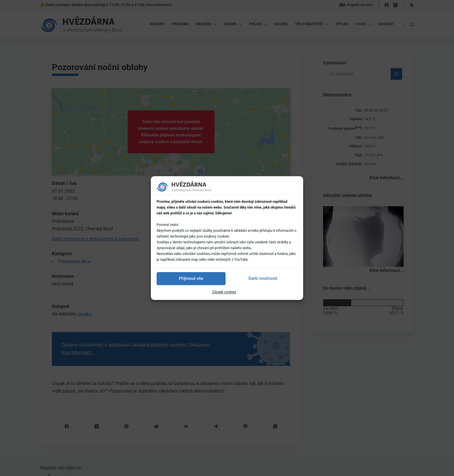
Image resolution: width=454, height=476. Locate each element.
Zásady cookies (224, 292)
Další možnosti (263, 278)
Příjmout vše (191, 278)
